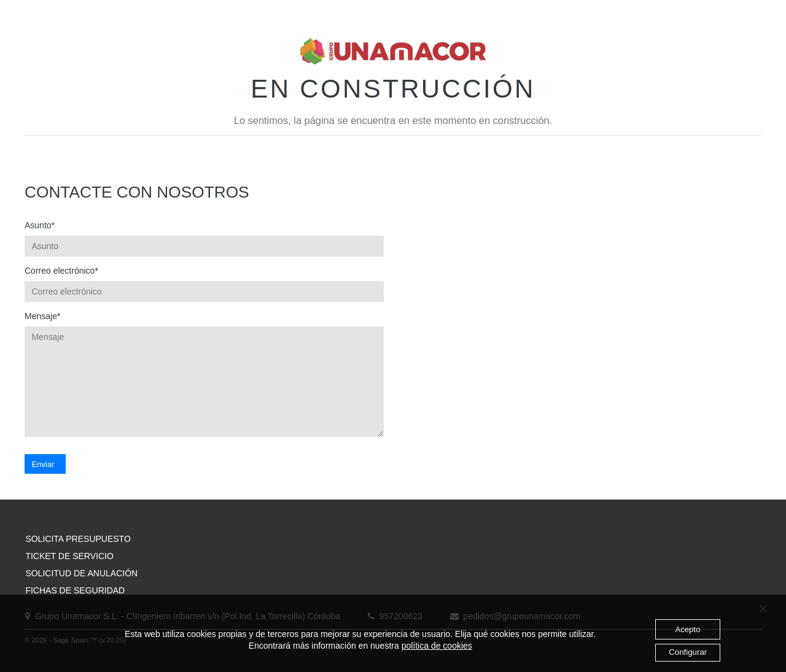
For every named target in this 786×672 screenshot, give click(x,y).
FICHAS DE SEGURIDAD (75, 590)
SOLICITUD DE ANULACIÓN (81, 573)
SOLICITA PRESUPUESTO (78, 539)
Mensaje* (42, 316)
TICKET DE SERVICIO (69, 556)
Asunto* (40, 225)
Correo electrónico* (61, 271)
